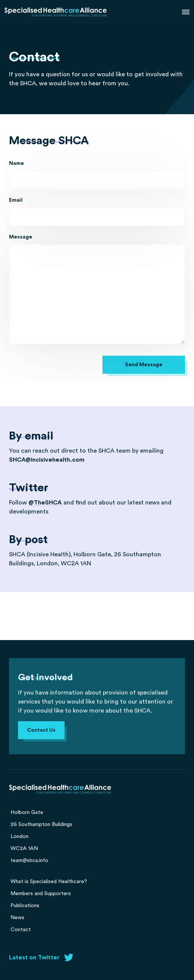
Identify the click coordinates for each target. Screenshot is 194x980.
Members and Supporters (41, 894)
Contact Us (41, 730)
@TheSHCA (45, 503)
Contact (21, 930)
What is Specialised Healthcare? (49, 882)
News (17, 918)
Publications (25, 906)
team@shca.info (29, 861)
